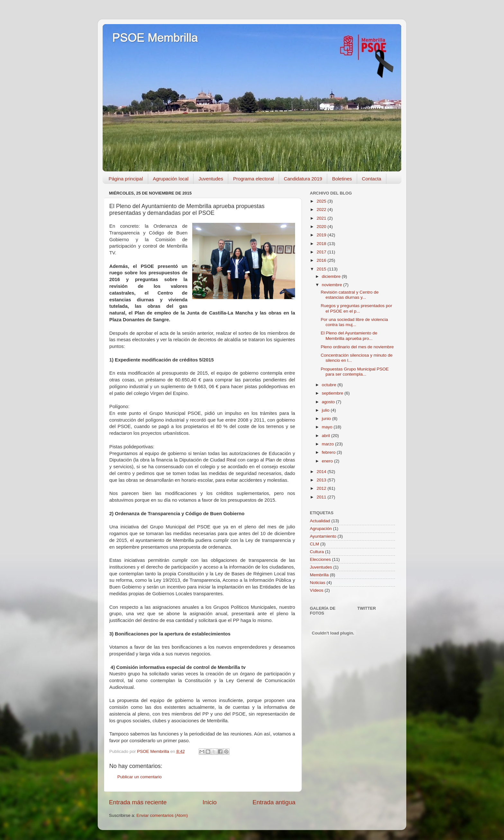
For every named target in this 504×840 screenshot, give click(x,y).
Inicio (210, 802)
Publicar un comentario (139, 777)
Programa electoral (253, 179)
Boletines (342, 179)
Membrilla (319, 575)
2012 (322, 488)
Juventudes (211, 179)
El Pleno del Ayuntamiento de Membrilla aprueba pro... (349, 336)
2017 (322, 252)
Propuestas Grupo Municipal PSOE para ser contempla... (355, 372)
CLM (315, 544)
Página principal (126, 179)
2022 (322, 210)
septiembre (333, 393)
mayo (328, 427)
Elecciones (320, 559)
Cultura (317, 552)
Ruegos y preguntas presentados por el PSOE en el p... (356, 308)
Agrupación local (171, 179)
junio (327, 419)
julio (326, 410)
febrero (329, 452)
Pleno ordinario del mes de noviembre (357, 347)
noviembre (333, 285)
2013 (322, 480)
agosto (329, 402)
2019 (322, 235)
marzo (328, 444)
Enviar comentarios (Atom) (162, 815)
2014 (322, 472)
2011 (322, 497)
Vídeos (317, 590)
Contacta (372, 179)
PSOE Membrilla (155, 38)
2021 (322, 218)
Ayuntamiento (323, 536)
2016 (322, 260)
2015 (322, 269)
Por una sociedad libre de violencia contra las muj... (354, 322)
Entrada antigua (274, 802)
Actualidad (320, 521)
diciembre (332, 276)
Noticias (318, 583)
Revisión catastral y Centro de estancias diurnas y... (350, 295)
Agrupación (321, 529)
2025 (322, 201)
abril (326, 436)
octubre (330, 385)
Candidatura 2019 (303, 179)
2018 (322, 244)
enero (328, 461)
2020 (322, 227)
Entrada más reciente (138, 802)
